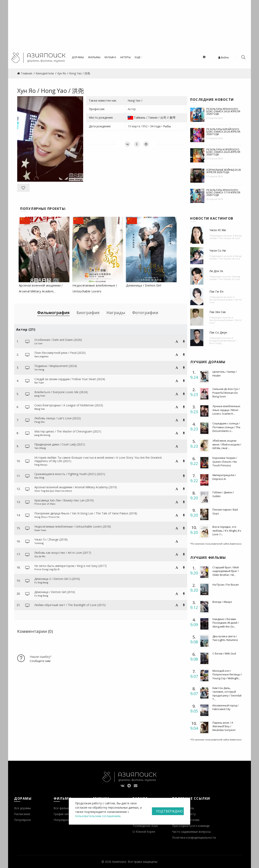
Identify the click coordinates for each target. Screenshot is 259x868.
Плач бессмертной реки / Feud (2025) (60, 353)
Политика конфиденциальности (194, 837)
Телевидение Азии (145, 826)
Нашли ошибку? (40, 657)
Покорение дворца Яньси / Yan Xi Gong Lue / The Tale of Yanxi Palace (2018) (86, 513)
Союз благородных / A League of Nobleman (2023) (69, 405)
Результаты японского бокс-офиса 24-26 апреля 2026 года (223, 111)
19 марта (134, 126)
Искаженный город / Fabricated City (226, 707)
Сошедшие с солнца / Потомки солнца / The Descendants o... (226, 427)
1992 (144, 126)
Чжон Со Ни (218, 251)
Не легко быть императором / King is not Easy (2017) (71, 566)
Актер (132, 109)
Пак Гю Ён (216, 291)
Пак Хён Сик (218, 312)
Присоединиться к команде (191, 826)
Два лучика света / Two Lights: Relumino (225, 638)
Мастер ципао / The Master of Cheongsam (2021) (68, 431)
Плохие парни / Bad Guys (225, 511)
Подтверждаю (169, 811)
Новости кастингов (212, 218)
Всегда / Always (222, 602)
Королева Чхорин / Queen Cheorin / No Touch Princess (225, 461)
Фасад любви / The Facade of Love (225, 237)
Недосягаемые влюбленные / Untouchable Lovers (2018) (73, 526)
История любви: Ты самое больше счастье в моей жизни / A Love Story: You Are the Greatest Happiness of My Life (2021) (98, 459)
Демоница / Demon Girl (144, 285)
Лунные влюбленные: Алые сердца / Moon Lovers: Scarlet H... (227, 410)
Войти (224, 57)
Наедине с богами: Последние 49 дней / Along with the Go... (226, 623)
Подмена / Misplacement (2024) (56, 366)
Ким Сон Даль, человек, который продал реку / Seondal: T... (227, 694)
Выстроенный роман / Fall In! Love (226, 301)
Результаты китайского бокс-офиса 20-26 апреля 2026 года (223, 132)
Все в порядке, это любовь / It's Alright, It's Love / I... (227, 530)
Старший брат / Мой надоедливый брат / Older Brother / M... (226, 571)
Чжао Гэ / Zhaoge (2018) (51, 539)
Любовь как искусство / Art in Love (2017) (63, 553)
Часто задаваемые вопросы (191, 832)
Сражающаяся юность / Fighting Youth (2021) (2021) (70, 474)
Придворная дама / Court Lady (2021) (60, 444)
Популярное (23, 820)
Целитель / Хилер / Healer (225, 373)
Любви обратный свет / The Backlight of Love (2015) (70, 605)
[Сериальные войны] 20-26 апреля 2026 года (224, 171)
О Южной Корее (144, 832)
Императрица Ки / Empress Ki (224, 477)
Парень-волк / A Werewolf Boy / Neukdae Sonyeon (224, 726)
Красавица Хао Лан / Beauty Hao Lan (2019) (64, 500)
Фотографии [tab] (145, 313)
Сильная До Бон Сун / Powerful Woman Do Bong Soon (226, 393)
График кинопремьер (68, 814)
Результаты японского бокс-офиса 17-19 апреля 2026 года (223, 192)
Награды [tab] (116, 313)
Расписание (22, 814)
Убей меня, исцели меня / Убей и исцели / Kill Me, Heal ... (227, 444)
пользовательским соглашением (98, 816)
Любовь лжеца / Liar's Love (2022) (58, 418)
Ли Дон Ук (216, 271)
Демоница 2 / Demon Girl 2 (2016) (57, 579)
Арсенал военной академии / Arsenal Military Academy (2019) (76, 487)
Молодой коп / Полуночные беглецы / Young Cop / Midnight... (227, 674)
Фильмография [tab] (53, 313)
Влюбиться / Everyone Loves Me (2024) (61, 392)
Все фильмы (62, 808)
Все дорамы (22, 808)
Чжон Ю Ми (218, 230)
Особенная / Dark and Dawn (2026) (58, 340)
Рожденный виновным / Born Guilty (223, 342)
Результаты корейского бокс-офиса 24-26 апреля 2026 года (223, 152)
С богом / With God (224, 653)
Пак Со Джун (218, 332)
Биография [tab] (88, 313)
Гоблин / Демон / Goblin (223, 494)
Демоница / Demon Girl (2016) (55, 592)
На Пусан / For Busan (226, 585)
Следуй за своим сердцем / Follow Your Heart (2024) (70, 379)
